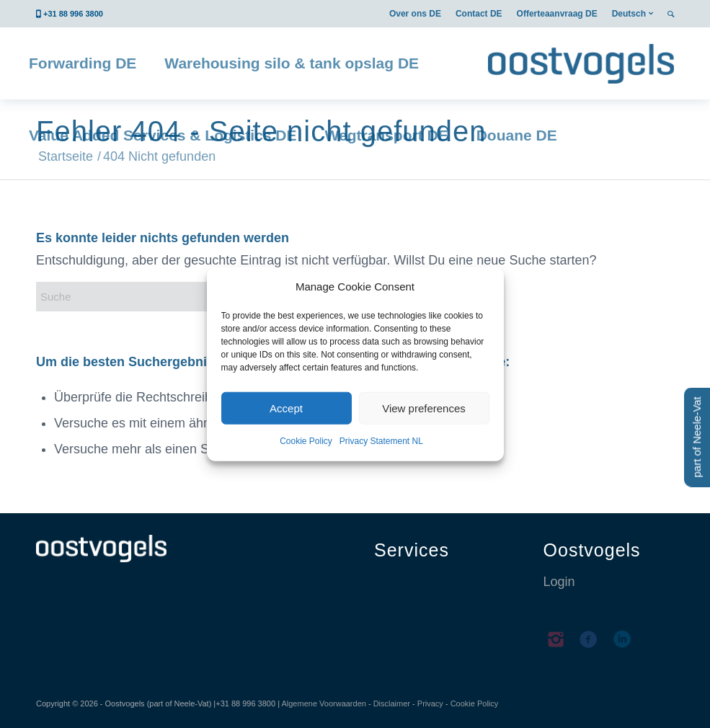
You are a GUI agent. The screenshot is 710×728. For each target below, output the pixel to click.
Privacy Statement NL (381, 441)
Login (559, 582)
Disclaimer (392, 703)
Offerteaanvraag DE (557, 14)
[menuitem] (415, 14)
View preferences (424, 408)
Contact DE (479, 14)
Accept (286, 408)
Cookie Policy (306, 441)
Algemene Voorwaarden (323, 703)
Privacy (430, 703)
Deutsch (629, 14)
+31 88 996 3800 (73, 14)
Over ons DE (415, 14)
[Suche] (144, 297)
